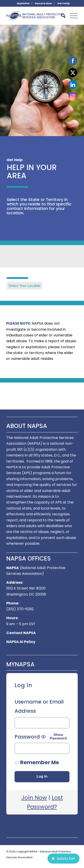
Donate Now (43, 3)
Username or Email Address (39, 706)
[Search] (61, 16)
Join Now (34, 798)
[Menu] (72, 16)
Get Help (64, 3)
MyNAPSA (23, 3)
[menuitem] (23, 3)
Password (27, 737)
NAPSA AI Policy (21, 642)
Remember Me (37, 762)
